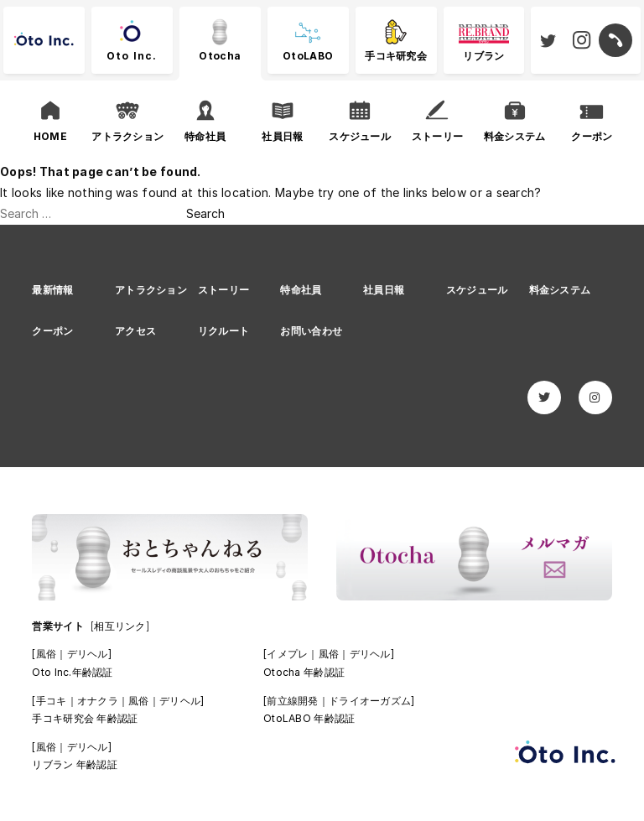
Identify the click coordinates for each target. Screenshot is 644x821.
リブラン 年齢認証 (75, 764)
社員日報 (384, 290)
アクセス (135, 331)
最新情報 (52, 290)
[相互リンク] (120, 626)
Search (205, 213)
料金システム (560, 290)
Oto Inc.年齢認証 (72, 672)
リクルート (223, 331)
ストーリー (223, 290)
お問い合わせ (311, 331)
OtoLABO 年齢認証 (309, 718)
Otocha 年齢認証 (304, 672)
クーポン (52, 331)
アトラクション (151, 290)
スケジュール (477, 290)
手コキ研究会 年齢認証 (85, 718)
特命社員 (301, 290)
